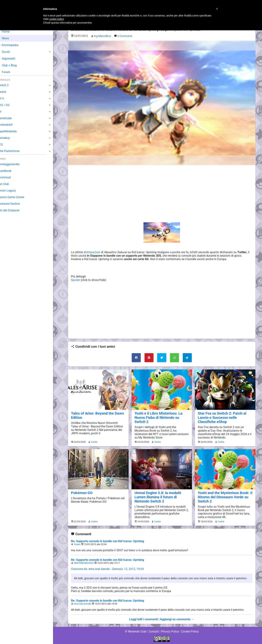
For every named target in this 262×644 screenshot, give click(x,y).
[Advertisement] (162, 194)
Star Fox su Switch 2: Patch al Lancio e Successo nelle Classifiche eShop (221, 417)
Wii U (6, 98)
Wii (5, 112)
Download (9, 177)
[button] (217, 9)
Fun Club (9, 184)
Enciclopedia (13, 45)
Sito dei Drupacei (14, 210)
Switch (7, 92)
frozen (77, 544)
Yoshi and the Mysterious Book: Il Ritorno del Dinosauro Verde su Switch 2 (224, 497)
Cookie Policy (190, 631)
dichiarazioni (92, 252)
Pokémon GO (81, 492)
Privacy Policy (170, 631)
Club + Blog (13, 65)
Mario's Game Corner (16, 197)
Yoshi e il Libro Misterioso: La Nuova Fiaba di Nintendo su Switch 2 (158, 417)
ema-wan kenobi (82, 603)
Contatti (154, 631)
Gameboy (9, 138)
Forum (9, 72)
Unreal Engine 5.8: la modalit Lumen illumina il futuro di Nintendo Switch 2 (157, 497)
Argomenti (12, 59)
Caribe (94, 441)
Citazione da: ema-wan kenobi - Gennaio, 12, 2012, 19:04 (107, 569)
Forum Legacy (12, 191)
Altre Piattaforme (14, 151)
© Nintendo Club (135, 631)
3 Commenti (124, 36)
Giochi (9, 52)
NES (6, 145)
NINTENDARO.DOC (84, 563)
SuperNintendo (13, 131)
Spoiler (75, 280)
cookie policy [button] (56, 19)
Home (9, 32)
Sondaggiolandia (14, 164)
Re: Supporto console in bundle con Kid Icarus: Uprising (107, 541)
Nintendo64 (11, 125)
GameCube (10, 118)
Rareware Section (14, 204)
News (9, 38)
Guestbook (10, 171)
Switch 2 (9, 85)
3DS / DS (9, 105)
